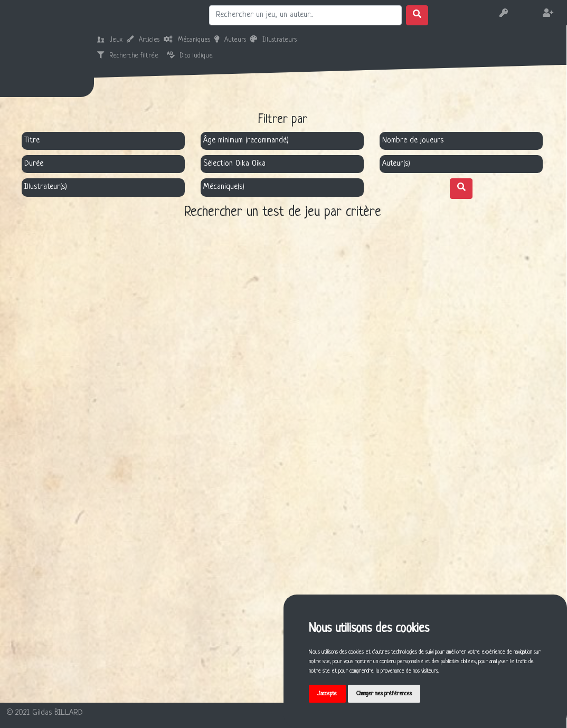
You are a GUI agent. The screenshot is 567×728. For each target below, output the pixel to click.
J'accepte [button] (327, 694)
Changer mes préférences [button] (384, 694)
